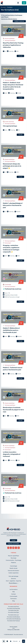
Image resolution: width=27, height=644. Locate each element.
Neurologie (14, 558)
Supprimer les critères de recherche (9, 19)
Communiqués (14, 596)
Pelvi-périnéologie (13, 576)
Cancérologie (14, 566)
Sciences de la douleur (13, 571)
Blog (14, 601)
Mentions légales (13, 627)
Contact (13, 540)
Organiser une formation (13, 544)
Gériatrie (13, 579)
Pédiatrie (13, 563)
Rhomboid (3, 7)
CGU (13, 628)
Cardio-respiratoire (13, 573)
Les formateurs (14, 589)
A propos (13, 594)
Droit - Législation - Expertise (14, 581)
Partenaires (13, 599)
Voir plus (20, 56)
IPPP (7, 278)
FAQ (13, 592)
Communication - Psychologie (13, 560)
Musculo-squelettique (13, 556)
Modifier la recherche (19, 21)
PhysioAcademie (10, 32)
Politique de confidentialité (13, 630)
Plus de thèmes (13, 583)
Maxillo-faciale (13, 568)
